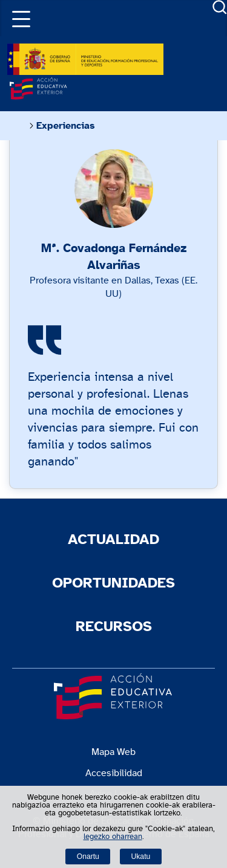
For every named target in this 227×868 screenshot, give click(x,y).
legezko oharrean (113, 837)
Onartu (88, 857)
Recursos (114, 627)
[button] (18, 18)
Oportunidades (113, 583)
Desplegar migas (18, 126)
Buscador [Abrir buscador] (220, 7)
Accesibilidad (114, 773)
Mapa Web (113, 752)
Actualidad (113, 540)
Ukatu (141, 857)
